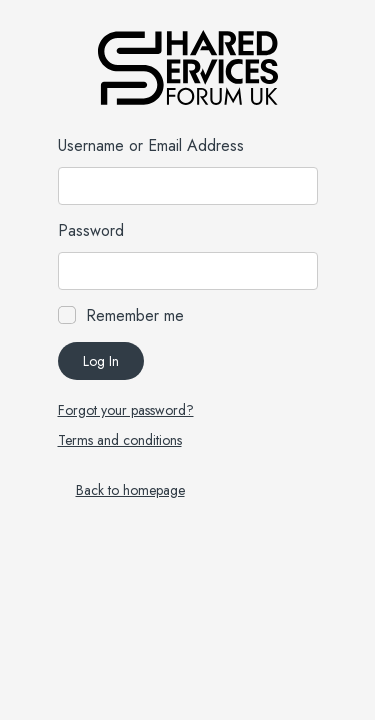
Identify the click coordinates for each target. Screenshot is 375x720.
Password (91, 231)
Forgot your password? (126, 410)
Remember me (135, 315)
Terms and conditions (120, 440)
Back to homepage (130, 490)
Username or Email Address (151, 146)
